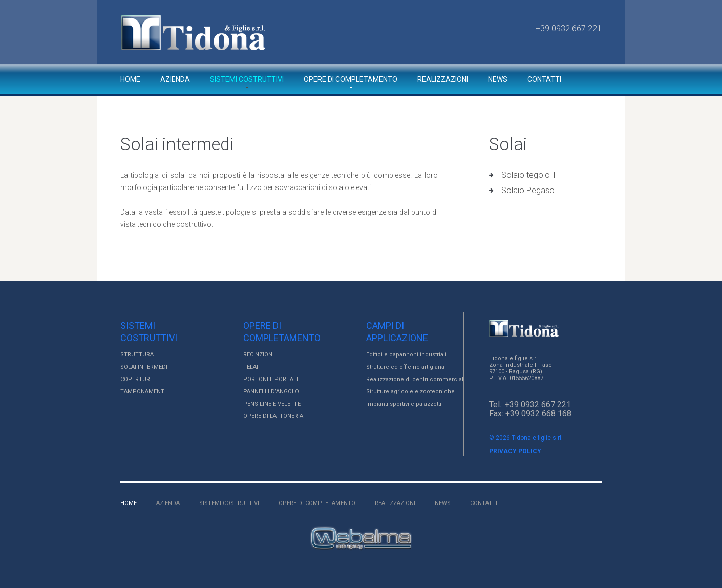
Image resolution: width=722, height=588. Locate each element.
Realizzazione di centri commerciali (416, 379)
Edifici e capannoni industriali (406, 355)
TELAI (251, 367)
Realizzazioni (443, 79)
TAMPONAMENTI (143, 392)
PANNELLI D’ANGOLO (271, 392)
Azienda (175, 79)
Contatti (544, 79)
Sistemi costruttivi (247, 79)
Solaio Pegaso (528, 190)
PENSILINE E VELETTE (272, 404)
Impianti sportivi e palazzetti (404, 404)
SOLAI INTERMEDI (144, 367)
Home (130, 79)
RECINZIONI (259, 355)
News (498, 79)
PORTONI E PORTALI (271, 379)
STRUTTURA (137, 355)
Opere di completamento (351, 79)
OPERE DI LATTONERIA (273, 416)
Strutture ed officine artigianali (407, 367)
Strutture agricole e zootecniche (410, 392)
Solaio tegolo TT (531, 175)
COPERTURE (137, 379)
